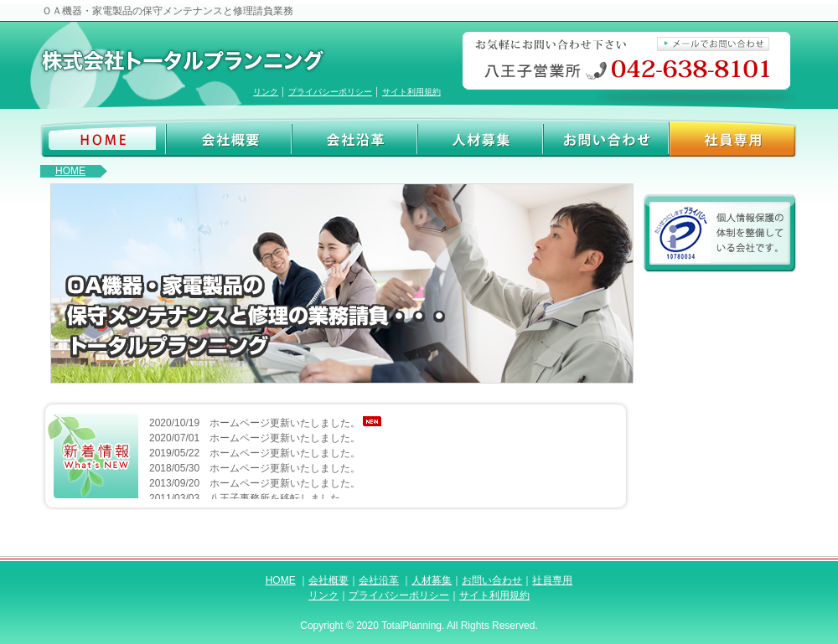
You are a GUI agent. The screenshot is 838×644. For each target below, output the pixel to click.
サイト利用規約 (411, 92)
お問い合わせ (607, 137)
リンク (266, 92)
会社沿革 (355, 137)
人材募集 (481, 137)
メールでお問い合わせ (713, 45)
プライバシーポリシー (330, 92)
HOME (70, 171)
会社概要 (229, 137)
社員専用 (733, 137)
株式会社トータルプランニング (189, 61)
